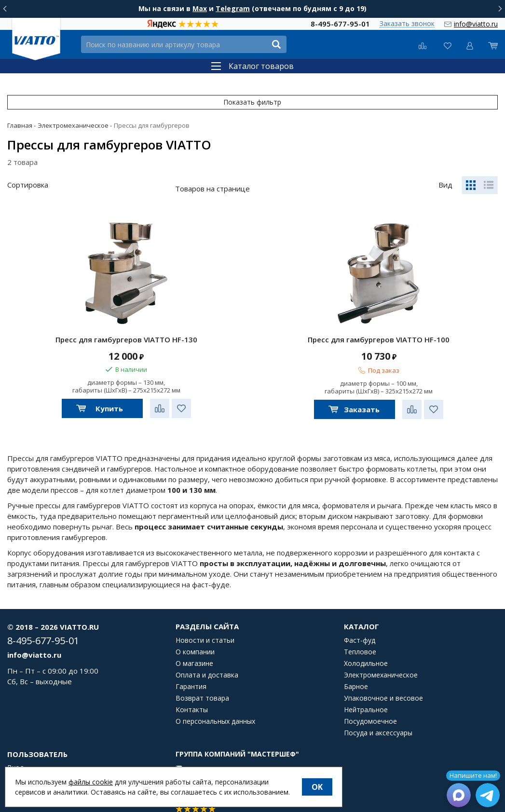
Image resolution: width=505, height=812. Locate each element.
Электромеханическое (381, 658)
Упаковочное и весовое (383, 681)
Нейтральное (366, 692)
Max (200, 8)
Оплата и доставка (207, 658)
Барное (356, 669)
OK (317, 787)
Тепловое (360, 635)
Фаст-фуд (360, 623)
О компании (195, 635)
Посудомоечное (370, 704)
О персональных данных (215, 704)
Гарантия (191, 669)
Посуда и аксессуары (378, 716)
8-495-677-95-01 (340, 24)
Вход (15, 750)
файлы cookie (91, 782)
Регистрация (28, 762)
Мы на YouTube (209, 764)
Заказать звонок (407, 24)
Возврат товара (202, 681)
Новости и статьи (205, 623)
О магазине (194, 646)
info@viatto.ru (476, 24)
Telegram (233, 8)
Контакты (192, 692)
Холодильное (366, 646)
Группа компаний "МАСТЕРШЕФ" (237, 737)
